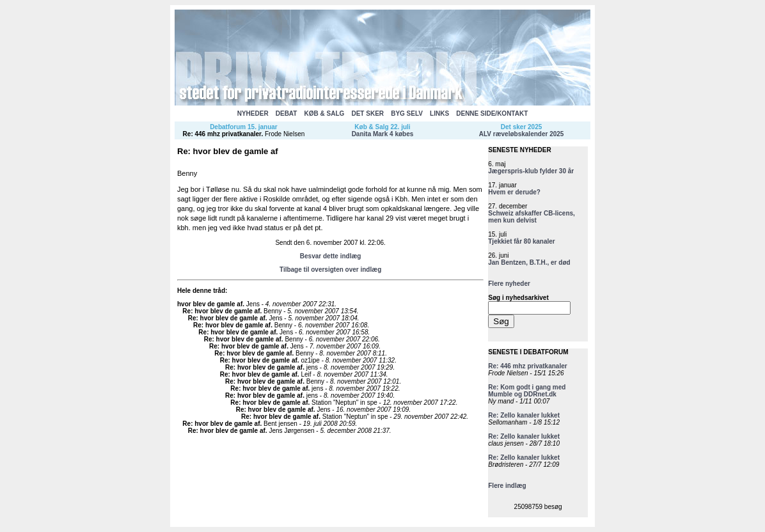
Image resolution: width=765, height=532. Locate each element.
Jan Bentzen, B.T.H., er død (529, 262)
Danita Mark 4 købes (383, 134)
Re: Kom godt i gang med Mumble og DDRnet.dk (527, 391)
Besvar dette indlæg (331, 256)
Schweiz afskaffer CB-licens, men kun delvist (532, 217)
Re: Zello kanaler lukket (524, 415)
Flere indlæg (507, 486)
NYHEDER (253, 113)
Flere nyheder (509, 284)
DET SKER (367, 113)
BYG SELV (407, 113)
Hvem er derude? (514, 192)
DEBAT (287, 113)
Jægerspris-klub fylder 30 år (531, 171)
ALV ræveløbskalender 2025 (522, 134)
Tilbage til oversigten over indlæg (330, 270)
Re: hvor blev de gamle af (221, 311)
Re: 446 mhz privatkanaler (222, 134)
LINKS (439, 113)
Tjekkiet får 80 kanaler (522, 241)
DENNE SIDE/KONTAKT (492, 113)
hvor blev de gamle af (210, 304)
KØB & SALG (325, 113)
